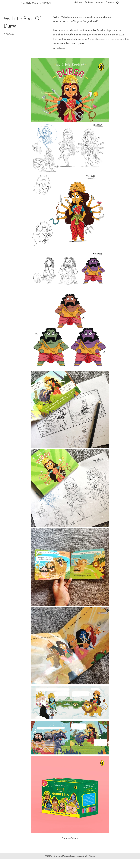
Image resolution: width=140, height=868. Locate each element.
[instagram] (117, 3)
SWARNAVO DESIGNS (36, 3)
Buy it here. (59, 48)
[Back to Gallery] (70, 838)
